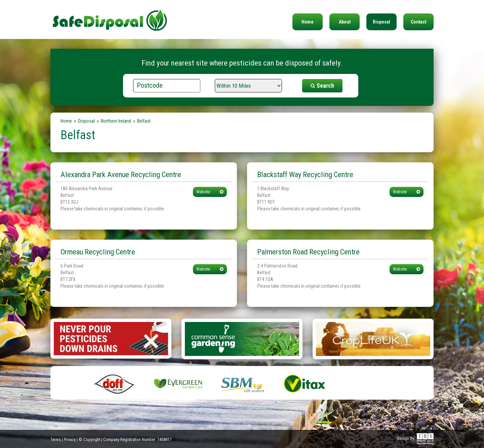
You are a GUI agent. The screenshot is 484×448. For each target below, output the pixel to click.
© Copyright (89, 439)
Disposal (381, 22)
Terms (56, 439)
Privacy (70, 439)
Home (308, 22)
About (345, 22)
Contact (418, 22)
